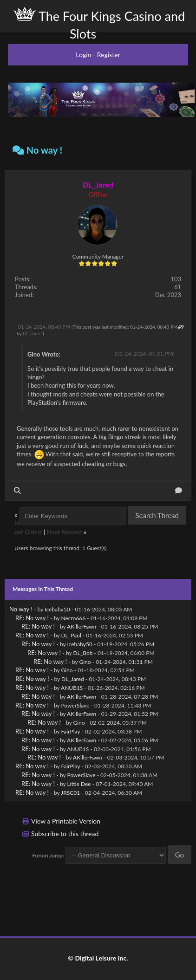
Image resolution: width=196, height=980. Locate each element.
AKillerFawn (82, 626)
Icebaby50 (57, 609)
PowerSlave (75, 705)
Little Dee (79, 784)
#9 (181, 327)
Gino (85, 662)
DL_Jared (32, 333)
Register (109, 55)
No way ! (21, 609)
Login (83, 55)
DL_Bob (83, 653)
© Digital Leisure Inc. (98, 958)
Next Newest (65, 532)
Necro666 (73, 618)
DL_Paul (71, 635)
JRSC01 (70, 793)
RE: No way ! (32, 618)
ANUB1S (72, 688)
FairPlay (70, 731)
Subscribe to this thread (65, 834)
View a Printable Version (66, 821)
